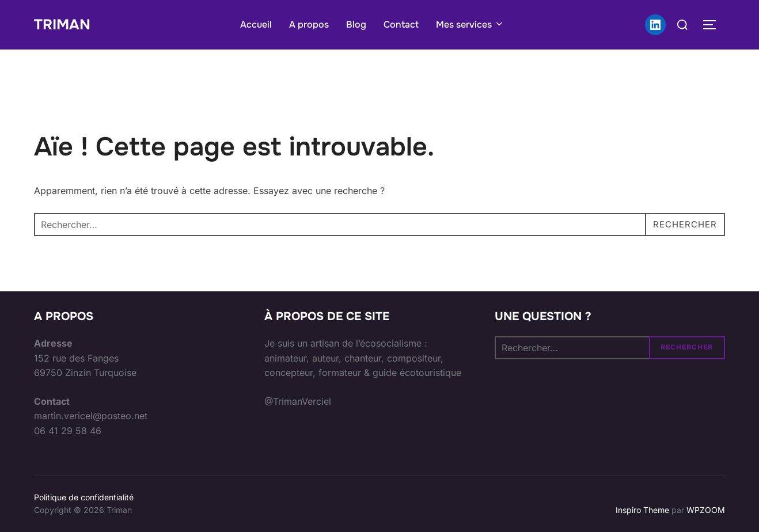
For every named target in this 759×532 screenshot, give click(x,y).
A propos (310, 24)
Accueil (257, 24)
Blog (357, 24)
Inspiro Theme (642, 510)
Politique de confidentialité (84, 497)
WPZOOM (706, 510)
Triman (63, 24)
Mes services (471, 24)
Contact (402, 24)
